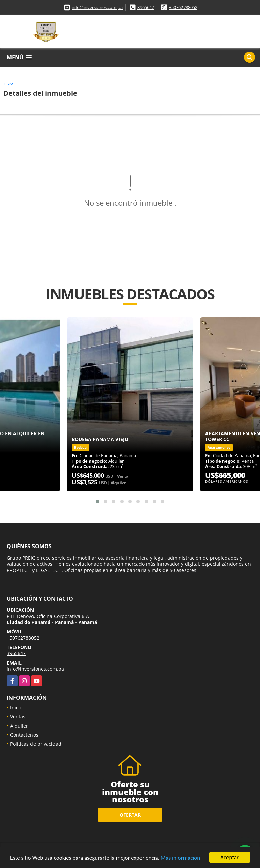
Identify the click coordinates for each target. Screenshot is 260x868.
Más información (180, 858)
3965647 (146, 7)
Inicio (8, 83)
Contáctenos (24, 735)
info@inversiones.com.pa (97, 7)
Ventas (18, 717)
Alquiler (19, 726)
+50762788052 (183, 7)
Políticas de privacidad (36, 744)
